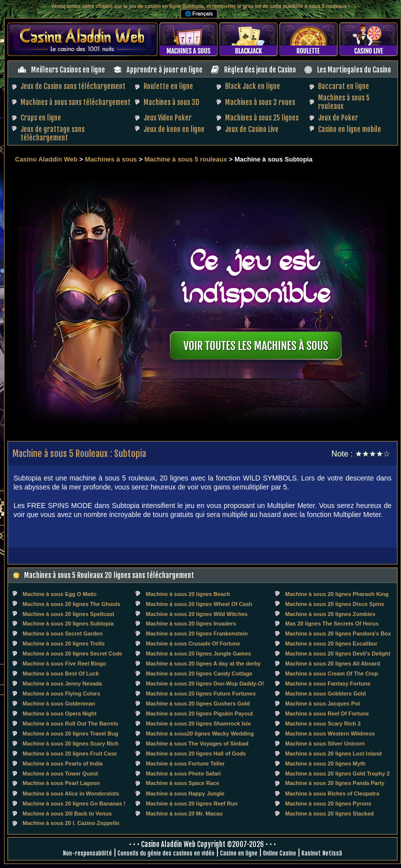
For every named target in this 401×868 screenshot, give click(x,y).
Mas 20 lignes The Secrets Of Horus (332, 623)
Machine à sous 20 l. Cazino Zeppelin (71, 823)
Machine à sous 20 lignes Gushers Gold (198, 703)
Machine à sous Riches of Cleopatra (332, 793)
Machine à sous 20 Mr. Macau (184, 813)
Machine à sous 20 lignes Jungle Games (198, 653)
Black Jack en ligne (252, 86)
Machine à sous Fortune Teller (185, 763)
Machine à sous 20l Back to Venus (67, 813)
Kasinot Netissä (322, 853)
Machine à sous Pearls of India (62, 763)
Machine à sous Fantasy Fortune (328, 683)
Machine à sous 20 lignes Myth (325, 763)
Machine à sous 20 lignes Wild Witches (197, 614)
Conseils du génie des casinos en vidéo (166, 853)
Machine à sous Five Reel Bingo (64, 663)
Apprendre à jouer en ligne (164, 70)
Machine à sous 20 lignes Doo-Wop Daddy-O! (205, 683)
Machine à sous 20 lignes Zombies (330, 614)
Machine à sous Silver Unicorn (325, 743)
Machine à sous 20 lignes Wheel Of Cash (199, 604)
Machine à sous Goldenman (59, 703)
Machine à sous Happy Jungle (185, 793)
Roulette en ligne (168, 86)
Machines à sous (111, 159)
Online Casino (279, 853)
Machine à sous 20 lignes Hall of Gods (196, 753)
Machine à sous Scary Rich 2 (323, 723)
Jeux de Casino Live (252, 129)
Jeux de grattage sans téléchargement (52, 133)
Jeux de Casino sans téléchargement (73, 86)
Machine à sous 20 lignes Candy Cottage (199, 673)
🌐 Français (199, 14)
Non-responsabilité (87, 853)
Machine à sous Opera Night (59, 713)
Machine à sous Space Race (183, 783)
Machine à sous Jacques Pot (322, 703)
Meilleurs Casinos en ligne (68, 70)
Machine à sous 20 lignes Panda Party (335, 783)
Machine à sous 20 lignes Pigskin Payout (199, 713)
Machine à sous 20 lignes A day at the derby (203, 663)
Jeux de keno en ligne (174, 129)
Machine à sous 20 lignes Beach (188, 594)
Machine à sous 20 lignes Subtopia (68, 623)
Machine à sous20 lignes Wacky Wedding (200, 733)
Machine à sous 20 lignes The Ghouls (71, 604)
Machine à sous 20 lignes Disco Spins (334, 604)
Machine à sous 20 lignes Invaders (191, 623)
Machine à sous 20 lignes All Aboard (332, 663)
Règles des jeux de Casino (260, 70)
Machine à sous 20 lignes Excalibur (331, 643)
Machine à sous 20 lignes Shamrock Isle (198, 723)
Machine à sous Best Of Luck (61, 673)
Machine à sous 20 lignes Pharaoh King (337, 594)
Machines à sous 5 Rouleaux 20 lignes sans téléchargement (109, 575)
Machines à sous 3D (171, 102)
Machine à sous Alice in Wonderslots (71, 793)
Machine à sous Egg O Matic (60, 594)
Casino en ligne (239, 853)
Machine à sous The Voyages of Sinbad (197, 743)
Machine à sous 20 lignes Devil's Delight (337, 653)
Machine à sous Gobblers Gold (325, 693)
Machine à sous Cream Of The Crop (331, 673)
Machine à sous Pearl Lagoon (61, 783)
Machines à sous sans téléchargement (75, 102)
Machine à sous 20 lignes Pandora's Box (338, 633)
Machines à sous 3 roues (260, 102)
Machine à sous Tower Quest (60, 773)
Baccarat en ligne (343, 86)
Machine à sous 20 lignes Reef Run (192, 803)
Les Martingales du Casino (354, 70)
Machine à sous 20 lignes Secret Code (72, 653)
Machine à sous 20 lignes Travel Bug (70, 733)
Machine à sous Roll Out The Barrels (70, 723)
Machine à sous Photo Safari (183, 773)
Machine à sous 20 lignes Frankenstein (197, 633)
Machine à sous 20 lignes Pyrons (328, 803)
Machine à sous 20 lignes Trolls (63, 643)
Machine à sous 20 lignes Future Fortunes (201, 693)
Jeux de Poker (338, 118)
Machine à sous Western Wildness (330, 733)
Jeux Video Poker (167, 118)
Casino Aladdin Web (46, 159)
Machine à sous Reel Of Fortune (327, 713)
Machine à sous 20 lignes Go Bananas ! (74, 803)
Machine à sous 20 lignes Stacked (329, 813)
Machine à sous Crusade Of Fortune (193, 643)
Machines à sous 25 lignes (262, 118)
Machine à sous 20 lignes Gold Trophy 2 (337, 773)
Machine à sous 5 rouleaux (186, 159)
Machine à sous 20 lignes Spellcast (68, 614)
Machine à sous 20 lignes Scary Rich (70, 743)
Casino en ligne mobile (349, 129)
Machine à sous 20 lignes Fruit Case (70, 753)
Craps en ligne (41, 118)
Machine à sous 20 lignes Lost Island (333, 753)
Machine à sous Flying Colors (61, 693)
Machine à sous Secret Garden (62, 633)
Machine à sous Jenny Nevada (62, 683)
